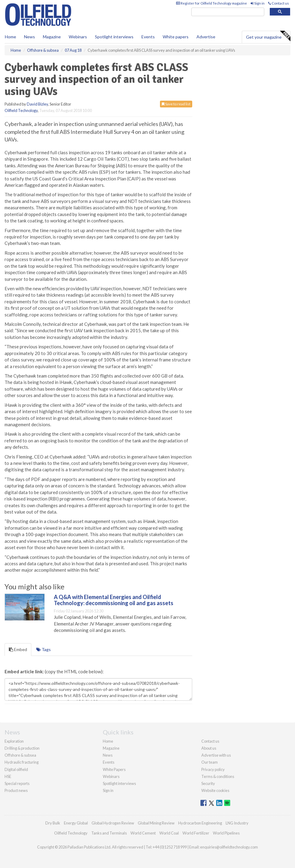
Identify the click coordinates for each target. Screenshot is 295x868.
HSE (8, 776)
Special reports (17, 783)
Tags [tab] (43, 649)
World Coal (169, 833)
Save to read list (176, 104)
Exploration (14, 741)
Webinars (78, 37)
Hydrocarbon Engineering (200, 823)
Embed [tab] (18, 649)
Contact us (279, 3)
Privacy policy (213, 769)
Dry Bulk (53, 823)
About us (209, 748)
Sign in (258, 3)
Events (148, 37)
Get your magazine (268, 36)
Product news (16, 790)
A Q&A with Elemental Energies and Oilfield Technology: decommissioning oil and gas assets (114, 600)
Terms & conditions (218, 776)
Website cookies (215, 790)
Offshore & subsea (20, 755)
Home (10, 37)
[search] (228, 12)
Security (208, 783)
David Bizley (37, 104)
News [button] (29, 37)
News (108, 755)
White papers (176, 37)
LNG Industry (237, 823)
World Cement (143, 833)
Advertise (206, 37)
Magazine (52, 37)
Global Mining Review (156, 823)
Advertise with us (216, 755)
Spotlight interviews (114, 37)
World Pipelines (226, 833)
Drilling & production (22, 748)
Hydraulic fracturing (22, 762)
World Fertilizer (196, 833)
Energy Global (76, 823)
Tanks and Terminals (109, 833)
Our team (210, 762)
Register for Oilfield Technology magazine (212, 3)
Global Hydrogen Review (113, 823)
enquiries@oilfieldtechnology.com (229, 847)
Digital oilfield (16, 769)
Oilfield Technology (21, 110)
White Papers (114, 769)
